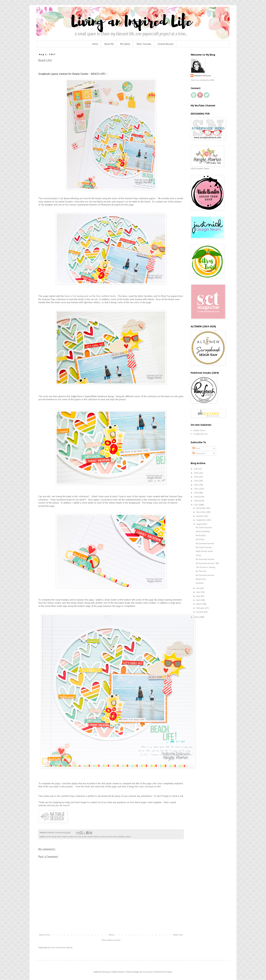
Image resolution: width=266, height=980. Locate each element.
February (201, 608)
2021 (197, 489)
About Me (109, 44)
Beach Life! (201, 579)
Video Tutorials (144, 44)
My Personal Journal (205, 559)
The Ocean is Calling (205, 567)
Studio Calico (199, 430)
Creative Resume (166, 44)
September (202, 520)
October (200, 516)
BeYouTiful (201, 535)
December (201, 508)
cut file (48, 837)
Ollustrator (148, 972)
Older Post (178, 935)
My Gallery (125, 44)
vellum (128, 837)
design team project (59, 837)
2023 (197, 481)
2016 (197, 617)
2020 (197, 493)
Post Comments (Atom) (62, 947)
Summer (200, 583)
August (200, 524)
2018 (197, 501)
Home (95, 44)
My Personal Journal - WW (207, 563)
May (198, 596)
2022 (197, 485)
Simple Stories (93, 837)
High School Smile (204, 551)
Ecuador (71, 837)
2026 (197, 469)
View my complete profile (203, 80)
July (198, 588)
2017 (196, 505)
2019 (197, 497)
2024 (197, 477)
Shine (198, 555)
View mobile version (111, 940)
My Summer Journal (205, 543)
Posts (196, 448)
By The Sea (201, 571)
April (199, 600)
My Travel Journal (204, 527)
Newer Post (44, 935)
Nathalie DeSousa (202, 76)
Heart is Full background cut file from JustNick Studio (90, 296)
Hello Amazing (203, 531)
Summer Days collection (116, 837)
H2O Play (200, 539)
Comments (199, 453)
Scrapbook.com (200, 434)
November (201, 512)
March (199, 604)
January (200, 612)
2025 (197, 473)
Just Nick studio (80, 837)
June (199, 592)
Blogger (168, 972)
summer (103, 837)
